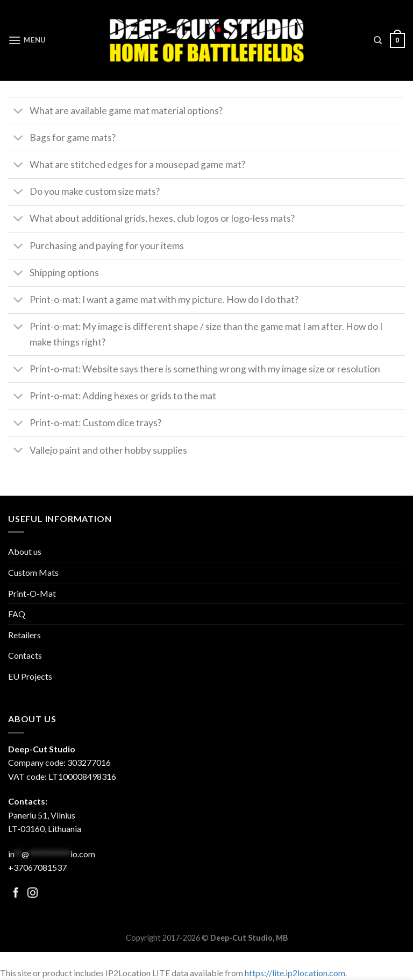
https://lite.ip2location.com (295, 973)
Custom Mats (33, 572)
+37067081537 (37, 867)
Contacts (25, 655)
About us (25, 551)
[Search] (378, 40)
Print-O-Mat (32, 593)
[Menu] (27, 40)
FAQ (17, 614)
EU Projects (30, 676)
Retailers (24, 635)
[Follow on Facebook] (16, 894)
